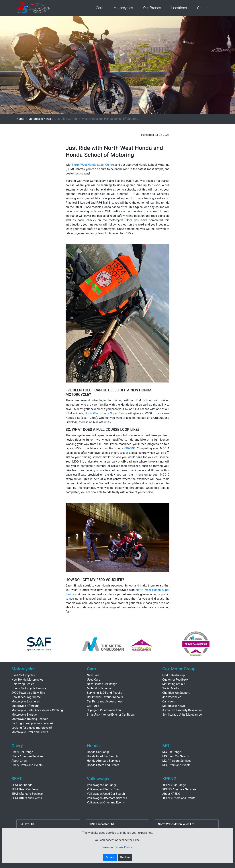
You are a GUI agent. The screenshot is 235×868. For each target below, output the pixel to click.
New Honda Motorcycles (27, 680)
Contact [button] (203, 8)
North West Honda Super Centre (93, 165)
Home (20, 119)
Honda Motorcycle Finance (29, 688)
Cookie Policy (123, 847)
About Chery (19, 761)
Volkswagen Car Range (102, 785)
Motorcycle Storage (24, 715)
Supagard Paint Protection (104, 710)
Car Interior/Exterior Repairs (105, 697)
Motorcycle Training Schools (30, 719)
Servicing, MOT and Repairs (105, 693)
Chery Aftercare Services (27, 756)
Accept (110, 857)
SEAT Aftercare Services (27, 794)
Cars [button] (100, 8)
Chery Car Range (22, 752)
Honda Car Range (98, 752)
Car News (169, 701)
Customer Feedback (175, 680)
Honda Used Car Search (102, 756)
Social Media (171, 688)
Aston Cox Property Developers (182, 710)
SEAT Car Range (22, 785)
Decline (125, 857)
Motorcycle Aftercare (25, 706)
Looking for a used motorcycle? (32, 728)
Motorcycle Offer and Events (30, 732)
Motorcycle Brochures (26, 701)
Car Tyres (93, 706)
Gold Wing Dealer (23, 684)
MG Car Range (172, 752)
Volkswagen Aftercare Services (107, 798)
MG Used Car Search (176, 756)
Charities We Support (176, 693)
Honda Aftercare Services (103, 761)
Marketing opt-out (174, 684)
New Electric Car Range (102, 684)
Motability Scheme (99, 688)
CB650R (130, 448)
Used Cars (94, 680)
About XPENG (171, 794)
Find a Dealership (174, 675)
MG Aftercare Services (177, 761)
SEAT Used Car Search (26, 789)
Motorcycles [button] (123, 8)
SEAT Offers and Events (27, 798)
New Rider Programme (26, 697)
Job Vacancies (172, 697)
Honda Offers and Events (103, 765)
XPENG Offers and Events (179, 798)
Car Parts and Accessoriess (105, 701)
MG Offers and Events (176, 765)
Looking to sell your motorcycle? (32, 723)
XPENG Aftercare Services (179, 789)
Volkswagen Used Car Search (106, 794)
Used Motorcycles (23, 675)
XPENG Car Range (174, 785)
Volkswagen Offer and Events (106, 802)
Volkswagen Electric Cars (103, 789)
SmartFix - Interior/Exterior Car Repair (111, 715)
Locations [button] (179, 8)
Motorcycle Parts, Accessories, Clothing (37, 710)
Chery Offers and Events (27, 765)
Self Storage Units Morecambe (182, 715)
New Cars (93, 675)
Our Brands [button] (152, 8)
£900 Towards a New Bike (28, 693)
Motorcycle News (40, 119)
